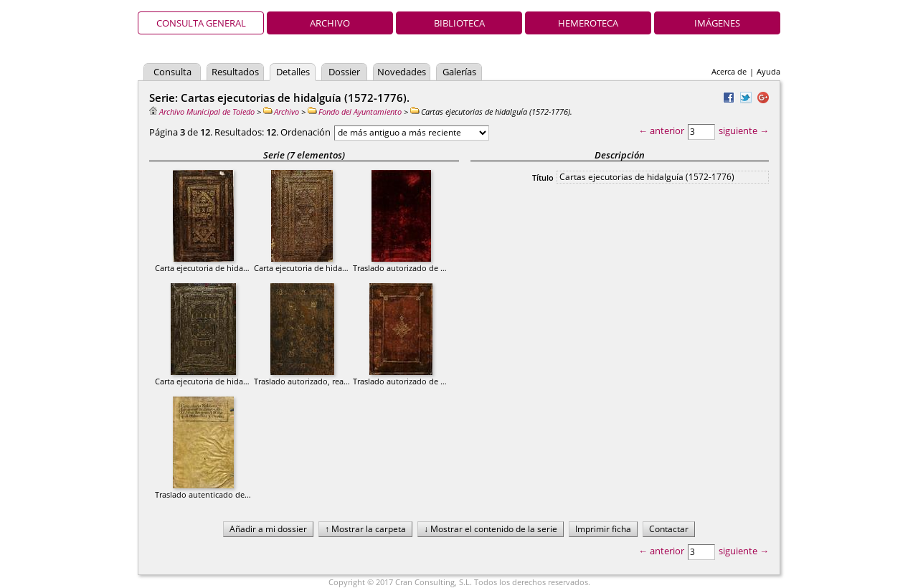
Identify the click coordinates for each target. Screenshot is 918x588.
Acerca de (729, 71)
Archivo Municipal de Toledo (202, 112)
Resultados (235, 72)
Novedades (402, 72)
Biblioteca (459, 23)
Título (543, 177)
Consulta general (201, 23)
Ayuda (768, 71)
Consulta (172, 72)
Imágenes (717, 23)
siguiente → (744, 131)
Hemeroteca (588, 23)
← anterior (661, 131)
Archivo (330, 23)
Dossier (344, 72)
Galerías (459, 72)
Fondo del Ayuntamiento (355, 112)
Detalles (293, 72)
